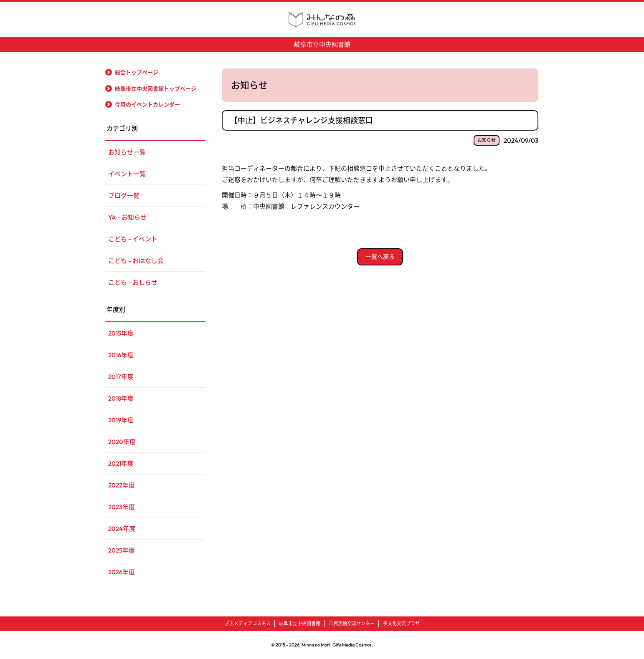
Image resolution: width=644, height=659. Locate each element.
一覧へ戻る (380, 257)
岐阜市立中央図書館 (322, 44)
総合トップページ (137, 72)
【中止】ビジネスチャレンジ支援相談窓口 (302, 120)
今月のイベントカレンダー (147, 104)
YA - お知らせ (127, 217)
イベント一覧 (127, 174)
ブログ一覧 (124, 196)
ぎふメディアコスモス (248, 624)
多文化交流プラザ (401, 624)
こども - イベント (133, 239)
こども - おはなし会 (136, 261)
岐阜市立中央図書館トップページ (156, 88)
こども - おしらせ (133, 282)
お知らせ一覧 (127, 152)
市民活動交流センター (352, 624)
